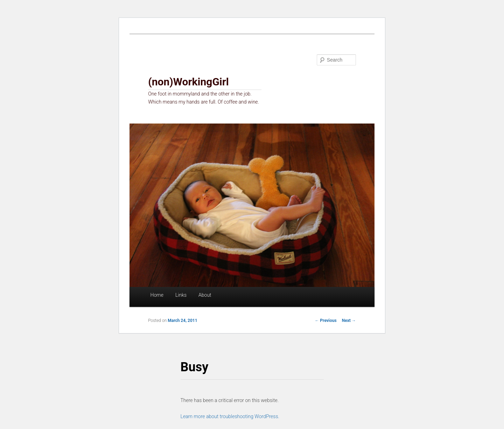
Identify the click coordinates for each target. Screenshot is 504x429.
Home (157, 295)
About (205, 295)
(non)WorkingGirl (188, 82)
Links (181, 295)
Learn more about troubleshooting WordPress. (230, 416)
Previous (325, 321)
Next (349, 321)
